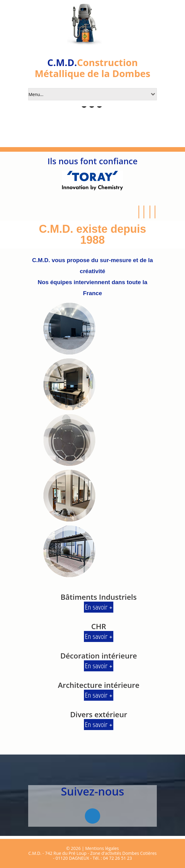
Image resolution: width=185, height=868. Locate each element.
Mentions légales (102, 848)
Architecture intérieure (99, 685)
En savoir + (99, 607)
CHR (99, 626)
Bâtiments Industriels (99, 597)
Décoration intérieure (99, 656)
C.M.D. (62, 62)
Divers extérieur (99, 714)
